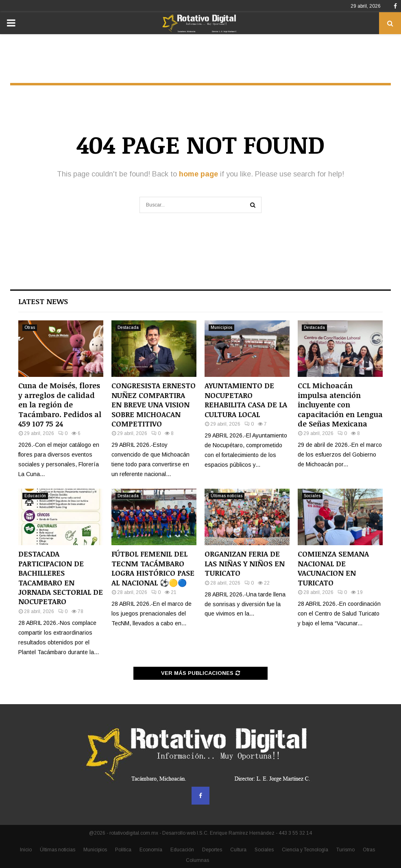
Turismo (345, 850)
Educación (35, 496)
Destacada (128, 327)
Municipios (221, 327)
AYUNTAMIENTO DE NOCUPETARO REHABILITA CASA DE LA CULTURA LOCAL (246, 400)
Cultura (238, 850)
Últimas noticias (227, 496)
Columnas (197, 860)
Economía (151, 850)
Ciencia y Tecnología (305, 850)
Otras (30, 327)
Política (123, 850)
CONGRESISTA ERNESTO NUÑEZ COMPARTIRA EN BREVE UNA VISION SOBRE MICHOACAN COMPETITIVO (154, 405)
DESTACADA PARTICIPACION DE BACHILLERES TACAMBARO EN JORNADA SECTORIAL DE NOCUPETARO (61, 578)
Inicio (26, 850)
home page (198, 174)
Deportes (212, 850)
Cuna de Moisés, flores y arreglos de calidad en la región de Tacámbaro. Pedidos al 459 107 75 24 (60, 405)
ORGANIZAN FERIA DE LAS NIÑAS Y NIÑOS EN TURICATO (245, 563)
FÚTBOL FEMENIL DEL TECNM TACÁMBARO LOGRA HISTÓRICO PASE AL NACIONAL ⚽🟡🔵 (153, 568)
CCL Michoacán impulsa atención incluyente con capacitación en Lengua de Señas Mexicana (340, 405)
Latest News (43, 301)
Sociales (312, 496)
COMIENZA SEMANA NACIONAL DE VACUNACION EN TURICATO (333, 568)
